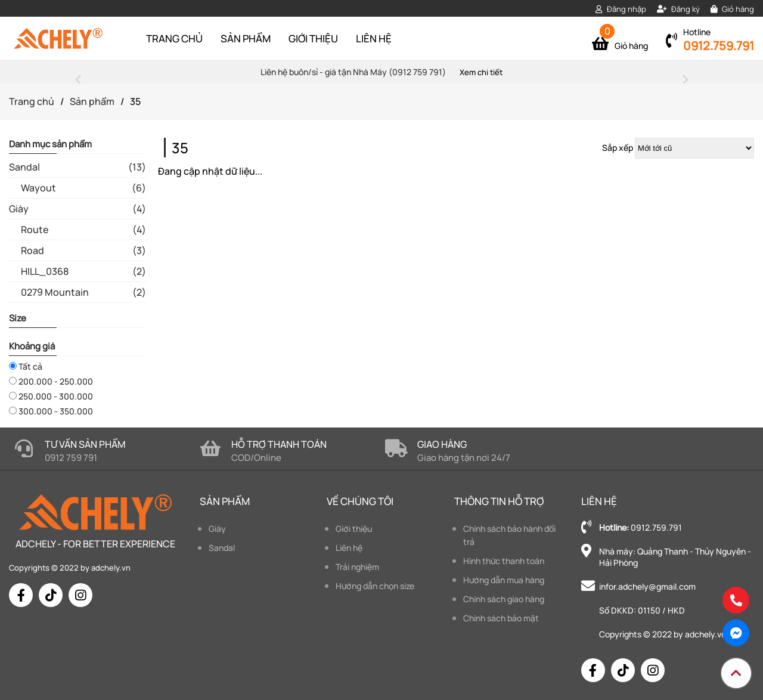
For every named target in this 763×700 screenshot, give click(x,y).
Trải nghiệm (357, 567)
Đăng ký (678, 9)
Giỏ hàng (732, 9)
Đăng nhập (621, 9)
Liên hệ (374, 38)
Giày (217, 529)
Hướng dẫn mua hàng (504, 580)
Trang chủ (174, 38)
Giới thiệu (313, 38)
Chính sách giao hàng (504, 599)
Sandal (222, 548)
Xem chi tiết (481, 72)
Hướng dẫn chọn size (375, 586)
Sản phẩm (246, 38)
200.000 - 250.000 (51, 381)
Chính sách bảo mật (501, 618)
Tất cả (26, 366)
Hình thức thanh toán (504, 561)
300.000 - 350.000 (51, 411)
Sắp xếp (618, 148)
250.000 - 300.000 (51, 396)
